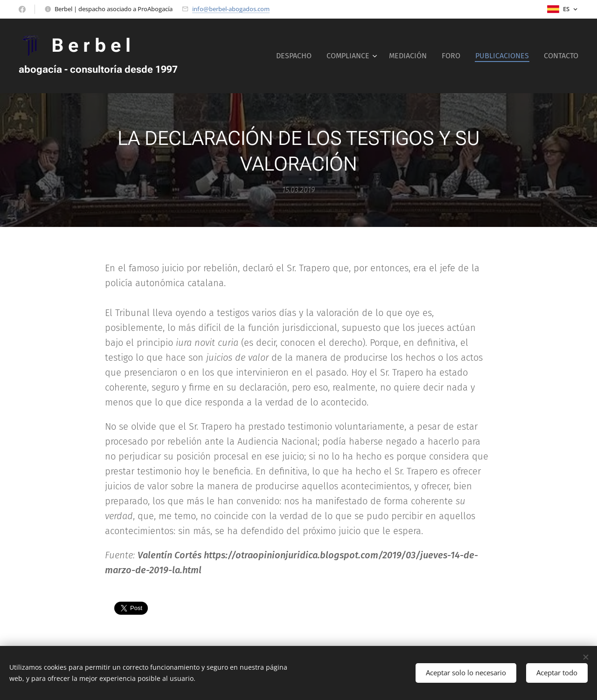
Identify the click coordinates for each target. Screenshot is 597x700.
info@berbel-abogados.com (231, 9)
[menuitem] (296, 56)
